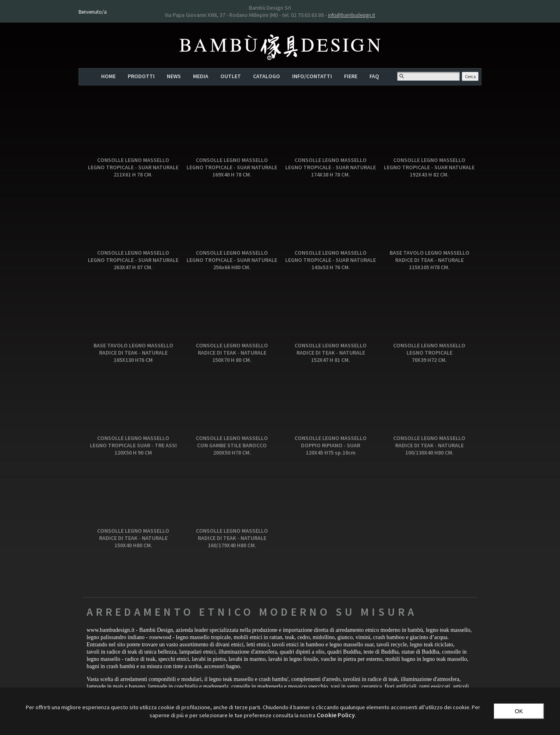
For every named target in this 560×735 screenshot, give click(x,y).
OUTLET (231, 76)
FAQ (374, 76)
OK (519, 711)
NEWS (174, 76)
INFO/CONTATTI (312, 76)
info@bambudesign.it (352, 15)
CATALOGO (267, 76)
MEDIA (201, 76)
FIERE (351, 76)
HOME (108, 76)
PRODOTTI (141, 76)
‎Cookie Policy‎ (336, 715)
